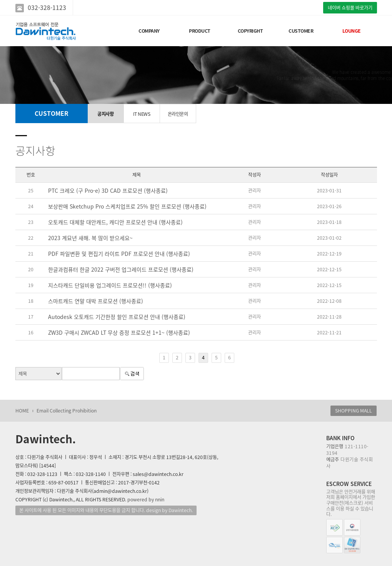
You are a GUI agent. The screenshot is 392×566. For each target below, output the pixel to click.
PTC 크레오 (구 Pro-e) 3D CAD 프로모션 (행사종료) (108, 190)
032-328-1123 (47, 8)
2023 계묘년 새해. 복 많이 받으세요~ (90, 238)
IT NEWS (142, 114)
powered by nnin (146, 499)
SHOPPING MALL (354, 411)
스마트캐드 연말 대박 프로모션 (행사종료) (96, 301)
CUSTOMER (301, 31)
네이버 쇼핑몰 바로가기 (350, 8)
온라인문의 (178, 114)
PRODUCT (200, 31)
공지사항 (105, 114)
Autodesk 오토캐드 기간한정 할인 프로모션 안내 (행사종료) (117, 317)
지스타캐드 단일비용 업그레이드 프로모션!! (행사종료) (110, 285)
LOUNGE (352, 31)
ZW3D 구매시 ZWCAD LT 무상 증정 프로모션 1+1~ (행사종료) (119, 332)
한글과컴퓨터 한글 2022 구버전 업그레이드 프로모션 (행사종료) (121, 269)
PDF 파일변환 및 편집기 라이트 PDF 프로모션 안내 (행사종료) (119, 254)
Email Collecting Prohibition (67, 411)
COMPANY (149, 31)
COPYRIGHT (250, 31)
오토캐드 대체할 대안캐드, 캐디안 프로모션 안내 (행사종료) (115, 222)
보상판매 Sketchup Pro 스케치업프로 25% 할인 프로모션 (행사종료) (127, 206)
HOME (22, 411)
